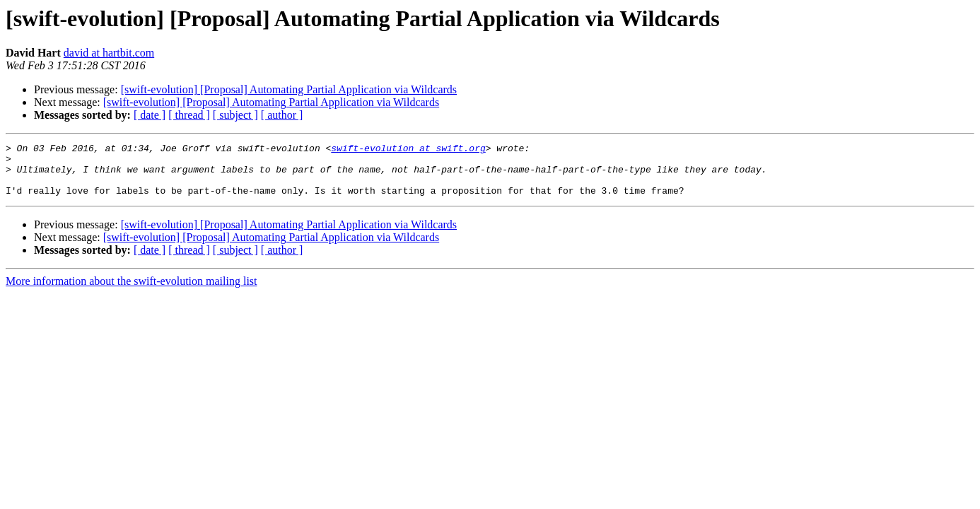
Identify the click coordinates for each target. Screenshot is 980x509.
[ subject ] (235, 115)
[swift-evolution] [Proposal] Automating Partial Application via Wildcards (289, 89)
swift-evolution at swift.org (408, 150)
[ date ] (150, 115)
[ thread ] (189, 115)
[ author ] (282, 115)
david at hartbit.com (109, 53)
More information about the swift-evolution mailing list (132, 292)
